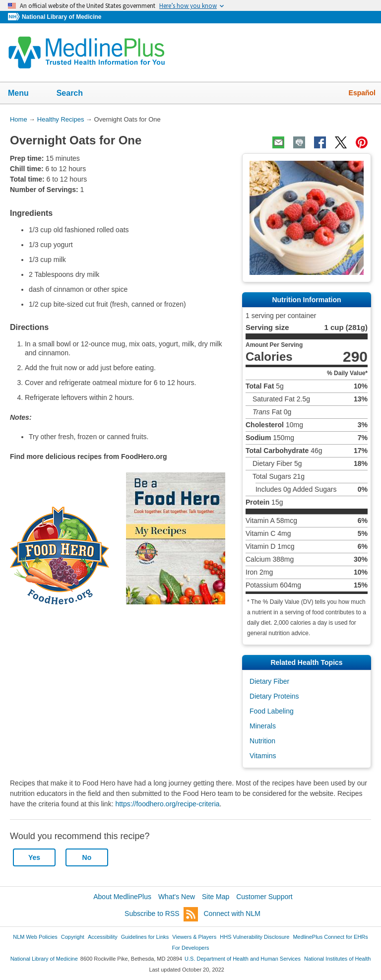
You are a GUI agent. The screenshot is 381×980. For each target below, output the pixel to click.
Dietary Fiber (269, 681)
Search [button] (76, 94)
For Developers (190, 948)
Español (362, 93)
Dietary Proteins (274, 696)
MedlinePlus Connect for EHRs (330, 937)
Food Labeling (272, 711)
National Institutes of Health (337, 959)
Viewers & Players (194, 937)
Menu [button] (25, 94)
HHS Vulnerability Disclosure (254, 937)
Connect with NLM (232, 914)
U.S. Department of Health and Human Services (243, 959)
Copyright (73, 937)
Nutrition (262, 741)
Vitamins (263, 756)
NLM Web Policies (35, 937)
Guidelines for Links (145, 937)
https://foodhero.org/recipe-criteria (167, 804)
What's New (177, 897)
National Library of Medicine (62, 17)
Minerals (263, 726)
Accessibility (103, 937)
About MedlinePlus (122, 897)
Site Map (216, 897)
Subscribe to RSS (161, 914)
